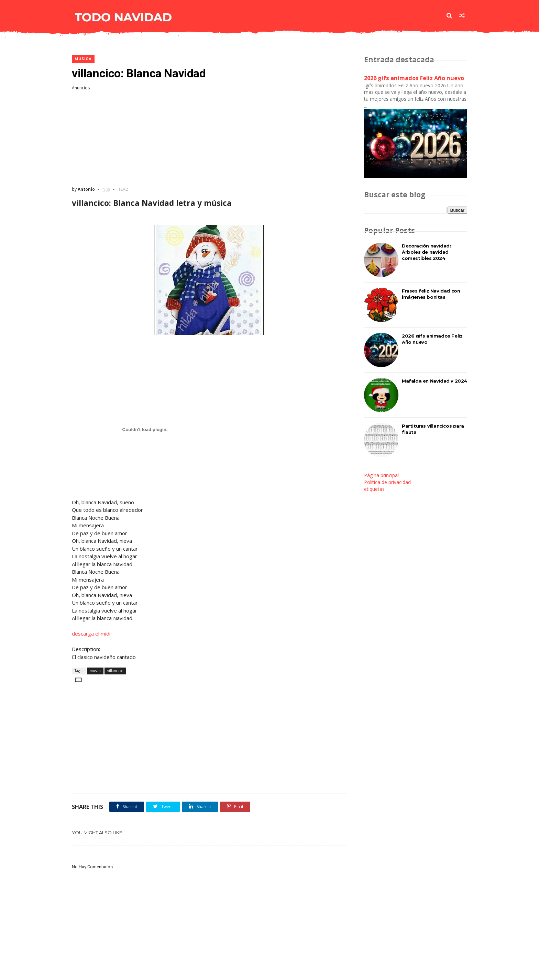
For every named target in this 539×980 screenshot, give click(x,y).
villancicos (115, 671)
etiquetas (374, 489)
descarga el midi (91, 634)
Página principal (381, 475)
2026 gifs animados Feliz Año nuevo (414, 78)
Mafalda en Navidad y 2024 (434, 381)
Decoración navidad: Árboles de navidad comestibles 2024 (426, 252)
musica (83, 59)
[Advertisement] (209, 139)
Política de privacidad (387, 482)
